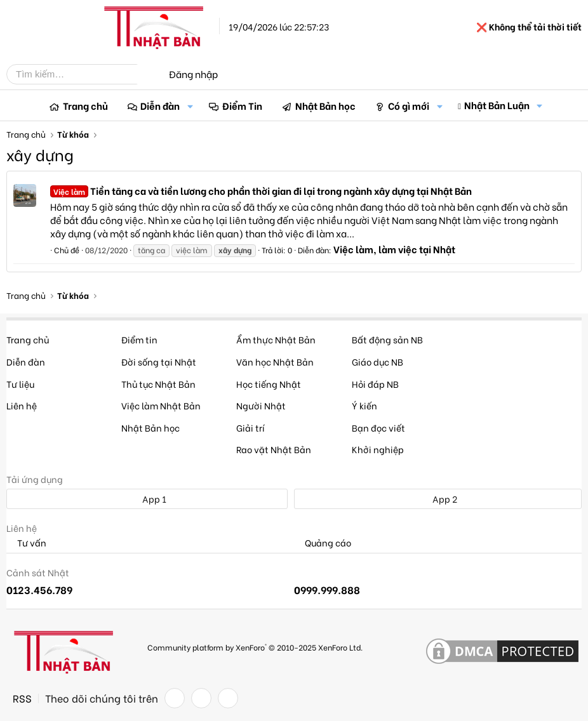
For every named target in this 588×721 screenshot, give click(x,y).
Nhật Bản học (325, 105)
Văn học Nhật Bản (275, 361)
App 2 (438, 499)
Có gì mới (409, 105)
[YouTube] (228, 698)
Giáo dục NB (378, 361)
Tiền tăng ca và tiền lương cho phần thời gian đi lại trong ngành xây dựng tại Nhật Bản (261, 190)
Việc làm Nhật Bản (161, 405)
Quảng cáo (323, 543)
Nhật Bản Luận (497, 105)
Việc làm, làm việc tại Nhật (394, 249)
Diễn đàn (160, 105)
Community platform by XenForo (255, 647)
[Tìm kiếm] (81, 74)
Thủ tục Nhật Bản (158, 384)
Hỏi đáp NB (375, 384)
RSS (22, 698)
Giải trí (251, 427)
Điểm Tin (242, 105)
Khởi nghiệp (378, 449)
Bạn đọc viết (378, 427)
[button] (190, 106)
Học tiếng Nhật (269, 384)
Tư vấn (26, 543)
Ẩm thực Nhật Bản (276, 339)
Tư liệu (20, 384)
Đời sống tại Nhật (159, 361)
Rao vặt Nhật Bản (274, 449)
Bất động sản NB (387, 339)
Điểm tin (139, 339)
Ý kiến (364, 405)
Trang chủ (85, 105)
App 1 (147, 499)
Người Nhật (261, 405)
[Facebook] (175, 698)
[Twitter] (201, 698)
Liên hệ (22, 405)
